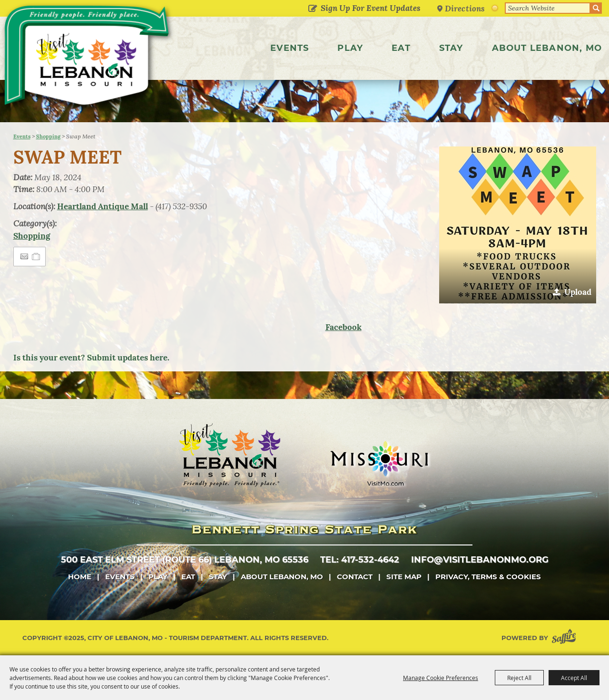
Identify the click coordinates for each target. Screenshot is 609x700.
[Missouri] (379, 463)
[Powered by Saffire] (566, 638)
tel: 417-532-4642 (360, 560)
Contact (355, 577)
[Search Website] (548, 8)
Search (596, 8)
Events (290, 48)
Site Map (404, 577)
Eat (401, 48)
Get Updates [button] (312, 9)
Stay (451, 48)
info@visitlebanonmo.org (480, 560)
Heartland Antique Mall (103, 206)
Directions (465, 8)
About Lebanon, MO (547, 48)
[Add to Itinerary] (36, 256)
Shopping (48, 136)
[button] (518, 225)
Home (80, 577)
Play (350, 48)
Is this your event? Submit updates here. (91, 358)
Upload (578, 292)
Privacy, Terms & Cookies (488, 577)
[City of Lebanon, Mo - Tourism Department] (89, 59)
